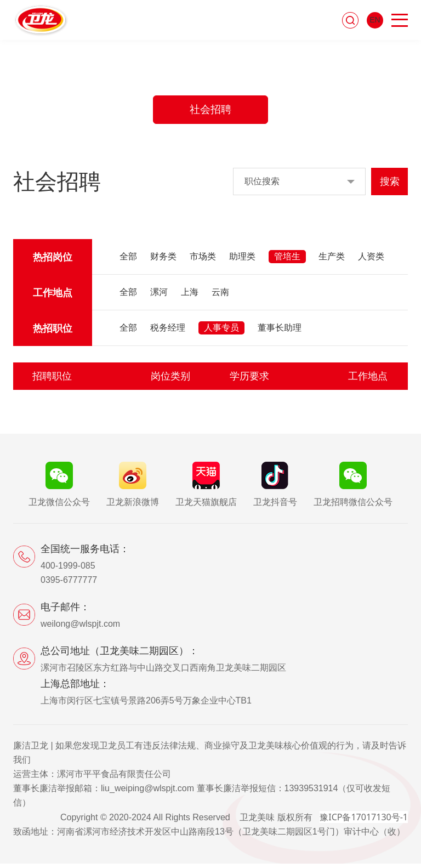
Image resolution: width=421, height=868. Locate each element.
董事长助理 (280, 332)
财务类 (163, 261)
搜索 (390, 186)
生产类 (332, 261)
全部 (128, 261)
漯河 (159, 296)
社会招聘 (210, 112)
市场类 (203, 261)
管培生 (287, 261)
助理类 (242, 261)
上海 (190, 296)
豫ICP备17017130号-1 (364, 821)
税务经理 (168, 332)
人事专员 (221, 332)
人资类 (371, 261)
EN (375, 21)
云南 (220, 296)
